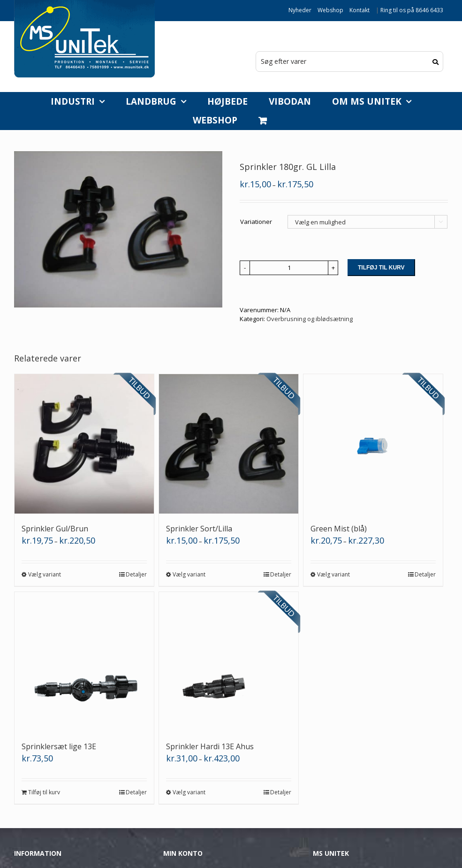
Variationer (256, 222)
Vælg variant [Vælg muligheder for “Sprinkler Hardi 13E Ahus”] (189, 792)
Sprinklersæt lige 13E (59, 746)
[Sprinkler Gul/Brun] (84, 444)
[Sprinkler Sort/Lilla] (229, 444)
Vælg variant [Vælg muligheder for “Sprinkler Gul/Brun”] (45, 574)
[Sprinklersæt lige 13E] (84, 662)
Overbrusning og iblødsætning (310, 319)
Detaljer (136, 574)
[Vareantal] (289, 268)
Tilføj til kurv (381, 268)
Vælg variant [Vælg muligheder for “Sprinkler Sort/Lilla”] (189, 574)
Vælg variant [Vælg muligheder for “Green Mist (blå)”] (333, 574)
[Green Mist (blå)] (373, 444)
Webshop (330, 10)
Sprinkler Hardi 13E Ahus (210, 746)
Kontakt (360, 10)
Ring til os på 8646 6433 (412, 10)
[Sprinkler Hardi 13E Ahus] (229, 662)
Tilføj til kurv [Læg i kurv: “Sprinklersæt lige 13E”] (44, 792)
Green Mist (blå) (339, 529)
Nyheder (300, 10)
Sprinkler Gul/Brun (55, 529)
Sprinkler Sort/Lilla (199, 529)
